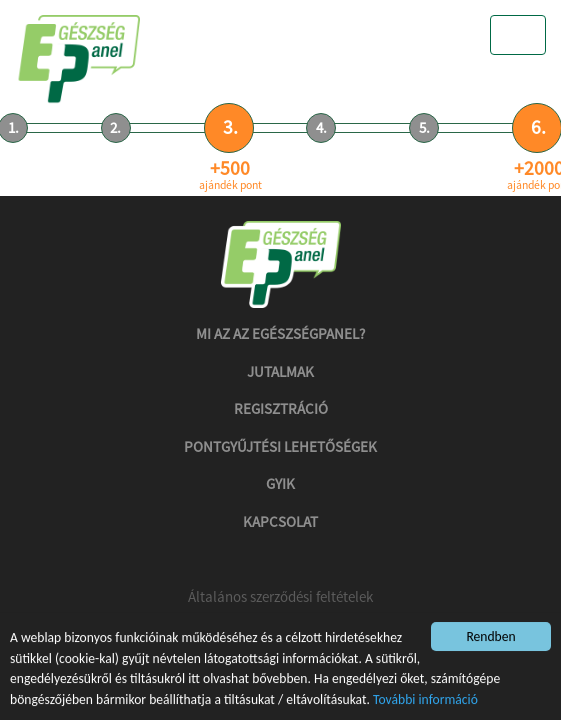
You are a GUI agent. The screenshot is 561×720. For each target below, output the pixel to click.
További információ (425, 699)
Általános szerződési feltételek (280, 596)
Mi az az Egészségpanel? (280, 333)
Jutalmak (280, 371)
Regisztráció (281, 408)
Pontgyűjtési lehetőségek (280, 446)
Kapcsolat (280, 521)
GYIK (280, 483)
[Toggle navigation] (518, 35)
